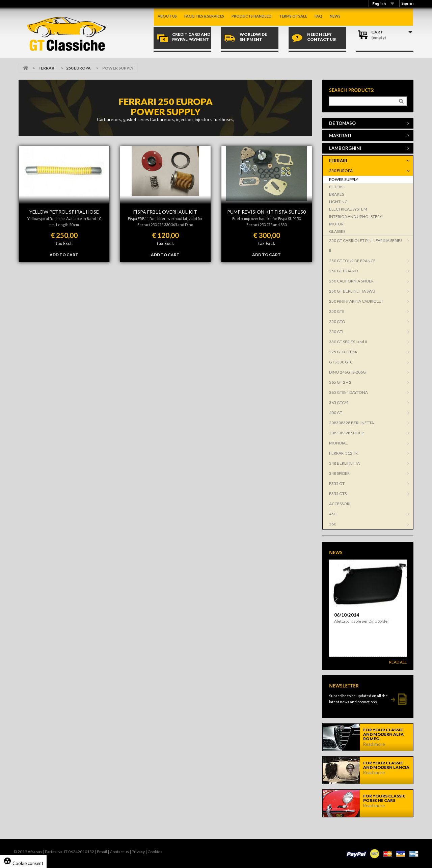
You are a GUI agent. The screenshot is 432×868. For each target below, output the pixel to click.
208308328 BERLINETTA (352, 423)
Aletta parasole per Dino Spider (362, 621)
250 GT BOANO (344, 271)
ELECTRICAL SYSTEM (348, 209)
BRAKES (336, 194)
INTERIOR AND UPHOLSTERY (356, 216)
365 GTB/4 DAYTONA (348, 392)
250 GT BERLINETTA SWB (352, 291)
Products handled (252, 16)
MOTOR (336, 224)
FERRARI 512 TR (343, 453)
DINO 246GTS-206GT (349, 372)
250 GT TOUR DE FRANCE (352, 261)
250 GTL (337, 332)
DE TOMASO (342, 123)
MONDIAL (338, 443)
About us (167, 16)
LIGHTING (338, 202)
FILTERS (336, 187)
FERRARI (47, 68)
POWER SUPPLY (344, 179)
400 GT (336, 413)
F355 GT (337, 483)
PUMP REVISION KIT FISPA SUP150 (266, 212)
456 (333, 514)
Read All (398, 662)
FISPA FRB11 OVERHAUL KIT (165, 212)
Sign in (407, 3)
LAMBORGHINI (345, 148)
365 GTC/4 (339, 402)
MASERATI (340, 136)
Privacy (138, 852)
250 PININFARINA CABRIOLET (356, 301)
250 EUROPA (78, 68)
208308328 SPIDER (346, 433)
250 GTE (337, 311)
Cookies (155, 852)
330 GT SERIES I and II (348, 342)
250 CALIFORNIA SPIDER (351, 281)
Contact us (119, 852)
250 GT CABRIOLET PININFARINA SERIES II (366, 246)
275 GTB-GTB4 (343, 352)
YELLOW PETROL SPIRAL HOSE (64, 212)
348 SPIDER (339, 473)
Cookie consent (23, 863)
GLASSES (337, 231)
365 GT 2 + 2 (340, 382)
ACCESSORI (340, 504)
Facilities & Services (204, 16)
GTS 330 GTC (341, 362)
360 (333, 524)
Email (102, 852)
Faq (318, 16)
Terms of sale (293, 16)
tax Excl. (64, 243)
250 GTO (337, 321)
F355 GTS (338, 494)
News (335, 16)
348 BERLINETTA (344, 463)
